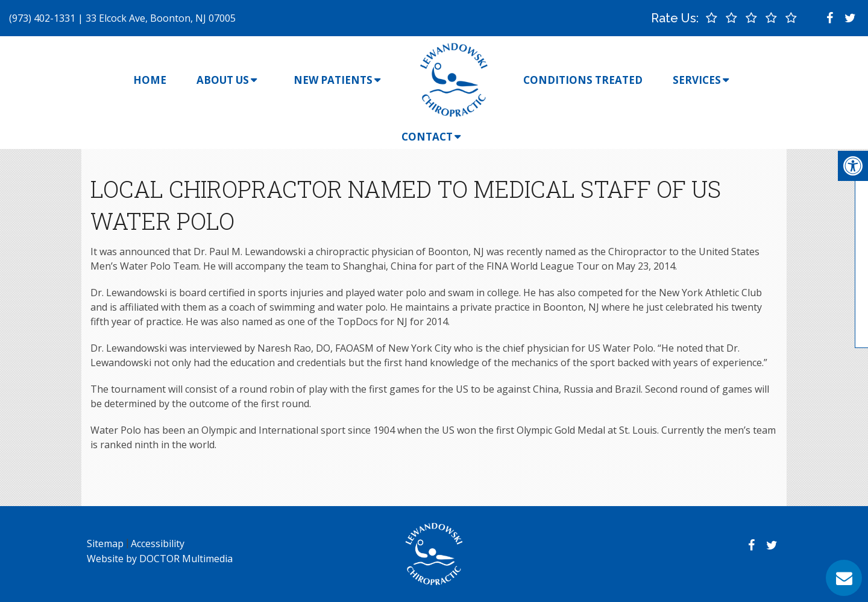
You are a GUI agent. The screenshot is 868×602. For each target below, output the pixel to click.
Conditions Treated (583, 80)
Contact (427, 137)
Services (697, 80)
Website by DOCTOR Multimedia (160, 559)
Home (150, 80)
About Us (223, 80)
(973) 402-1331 (42, 18)
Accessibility (158, 543)
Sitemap (105, 543)
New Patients (333, 80)
